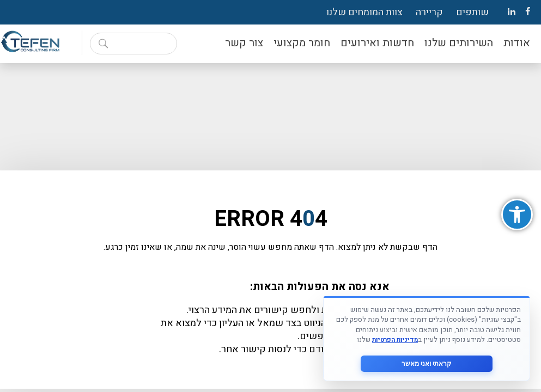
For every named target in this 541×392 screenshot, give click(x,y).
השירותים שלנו (459, 43)
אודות (517, 43)
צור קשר (244, 43)
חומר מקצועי (302, 43)
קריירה (429, 12)
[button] (517, 215)
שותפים (472, 12)
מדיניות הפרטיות (395, 340)
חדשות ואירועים (377, 43)
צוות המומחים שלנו (364, 12)
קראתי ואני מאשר (427, 364)
